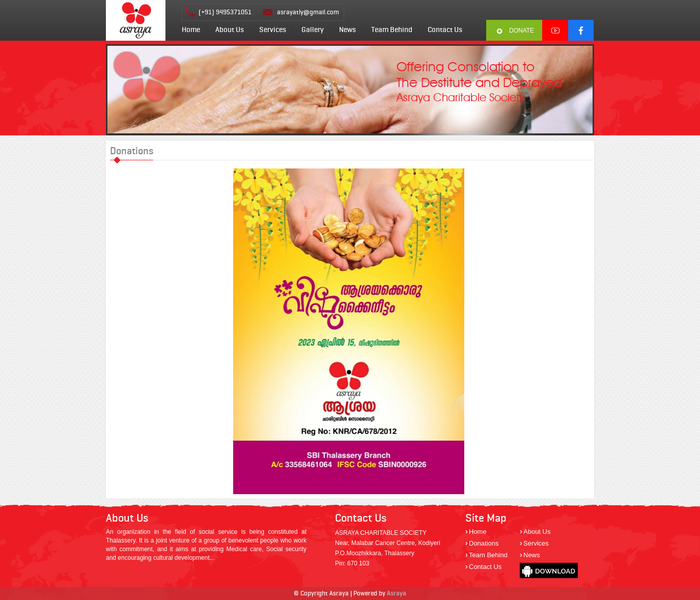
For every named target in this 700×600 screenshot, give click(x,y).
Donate (522, 31)
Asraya (397, 593)
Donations (484, 543)
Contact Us (445, 30)
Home (191, 30)
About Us (230, 30)
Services (273, 30)
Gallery (313, 30)
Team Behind (392, 30)
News (347, 30)
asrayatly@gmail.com (308, 12)
